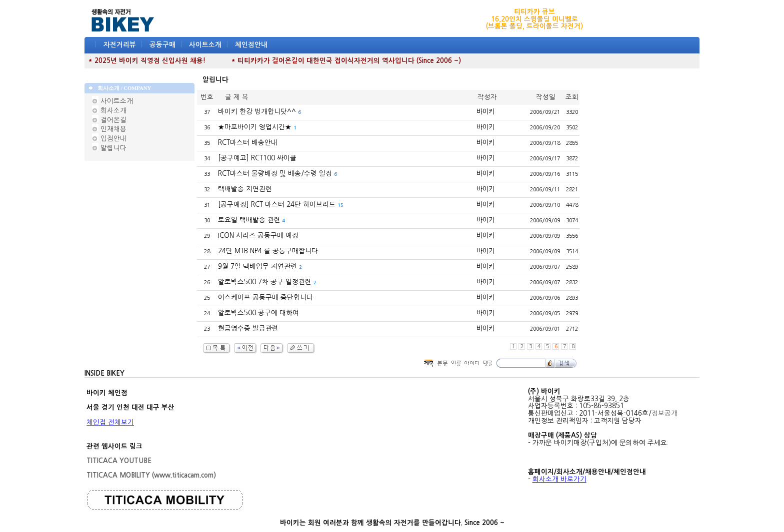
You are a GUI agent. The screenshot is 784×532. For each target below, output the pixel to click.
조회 (572, 97)
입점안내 (109, 139)
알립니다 (109, 148)
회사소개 (109, 111)
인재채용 (109, 129)
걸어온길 (109, 120)
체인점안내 (251, 45)
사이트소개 (205, 45)
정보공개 (664, 413)
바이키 (485, 112)
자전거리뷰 (120, 45)
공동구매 (162, 45)
